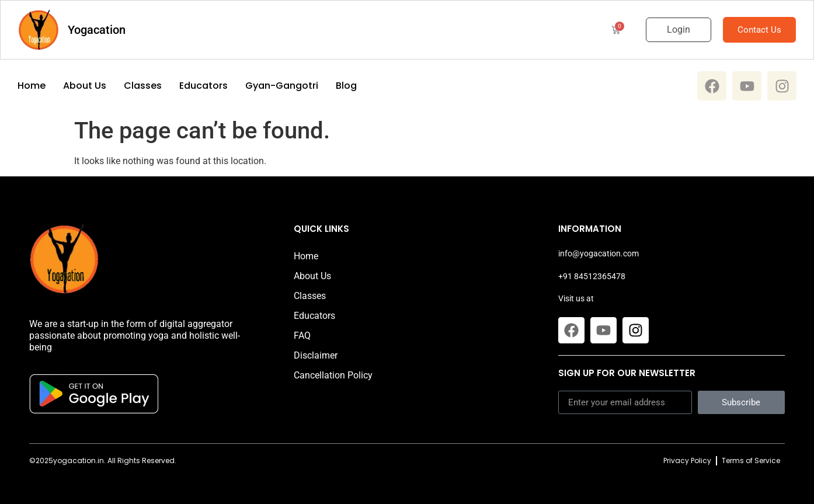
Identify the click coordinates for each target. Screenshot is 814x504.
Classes (143, 86)
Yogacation (97, 30)
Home (32, 86)
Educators (204, 86)
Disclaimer (316, 355)
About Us (85, 86)
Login (679, 29)
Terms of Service (751, 460)
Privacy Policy (687, 460)
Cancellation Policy (333, 375)
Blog (346, 86)
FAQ (302, 336)
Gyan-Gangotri (282, 86)
